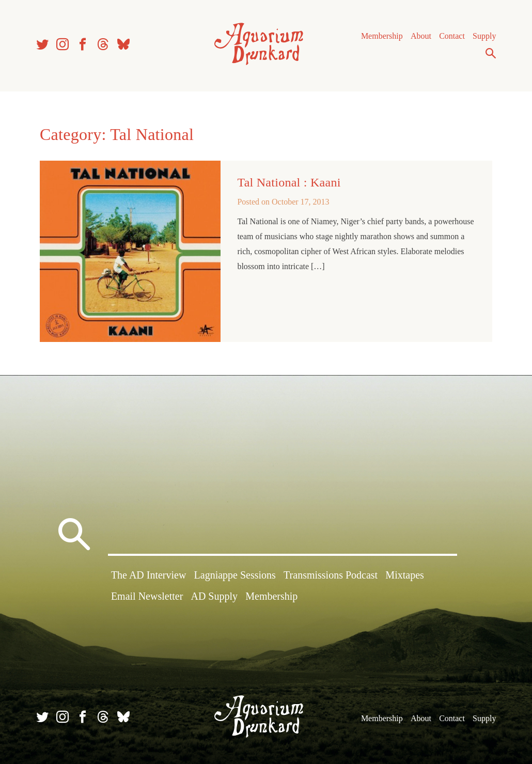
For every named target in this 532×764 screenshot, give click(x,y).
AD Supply (214, 596)
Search (491, 53)
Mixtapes (404, 575)
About (421, 36)
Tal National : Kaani (289, 182)
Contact (452, 36)
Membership (382, 36)
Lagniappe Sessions (235, 575)
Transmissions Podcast (331, 575)
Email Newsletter (147, 596)
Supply (484, 36)
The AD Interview (149, 575)
